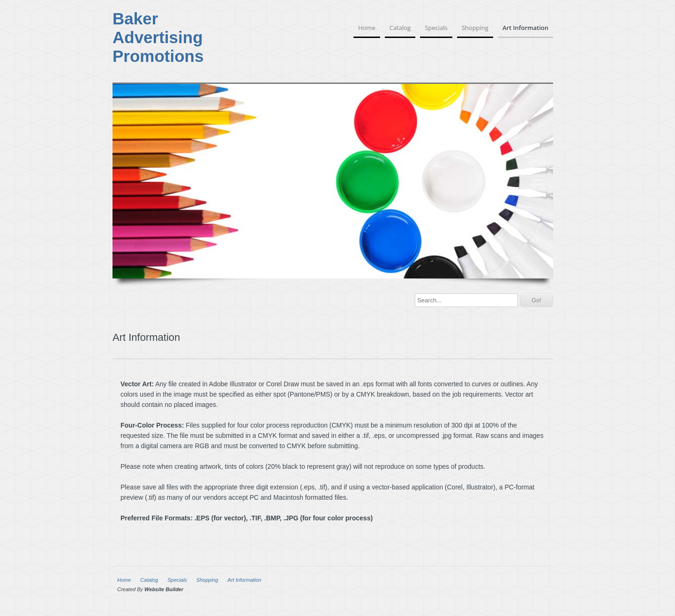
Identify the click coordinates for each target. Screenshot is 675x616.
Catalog (400, 28)
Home (367, 28)
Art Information (525, 28)
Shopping (475, 28)
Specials (436, 28)
